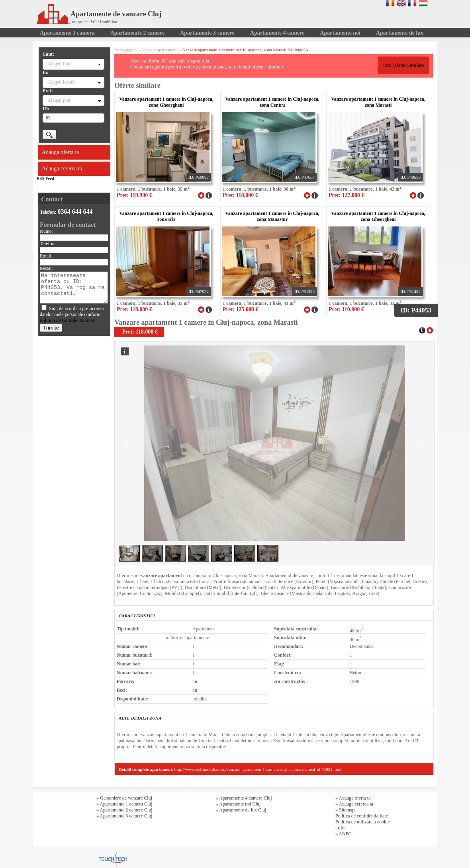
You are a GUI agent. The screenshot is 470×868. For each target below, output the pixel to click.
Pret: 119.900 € (134, 195)
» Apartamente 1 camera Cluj (124, 804)
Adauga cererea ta (62, 169)
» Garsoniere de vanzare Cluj (124, 798)
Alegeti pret (59, 100)
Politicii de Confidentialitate (67, 320)
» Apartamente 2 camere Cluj (124, 810)
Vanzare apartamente (160, 50)
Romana (390, 3)
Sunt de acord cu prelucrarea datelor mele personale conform (72, 314)
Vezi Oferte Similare (403, 65)
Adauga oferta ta (60, 152)
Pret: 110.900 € (346, 309)
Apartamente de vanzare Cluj (99, 14)
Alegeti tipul (60, 64)
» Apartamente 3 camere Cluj (124, 816)
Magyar (423, 3)
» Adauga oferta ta (353, 798)
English (401, 3)
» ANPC (343, 834)
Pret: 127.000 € (347, 195)
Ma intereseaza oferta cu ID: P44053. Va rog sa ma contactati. (74, 288)
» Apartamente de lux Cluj (241, 810)
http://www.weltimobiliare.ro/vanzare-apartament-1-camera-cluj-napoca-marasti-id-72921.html (258, 769)
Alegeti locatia (62, 82)
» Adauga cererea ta (354, 804)
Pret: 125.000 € (241, 309)
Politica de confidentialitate (362, 816)
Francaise (412, 3)
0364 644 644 (75, 212)
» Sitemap (345, 810)
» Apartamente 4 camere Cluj (244, 798)
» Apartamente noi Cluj (238, 804)
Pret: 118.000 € (240, 195)
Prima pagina (126, 50)
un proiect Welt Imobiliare (95, 21)
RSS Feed (45, 178)
